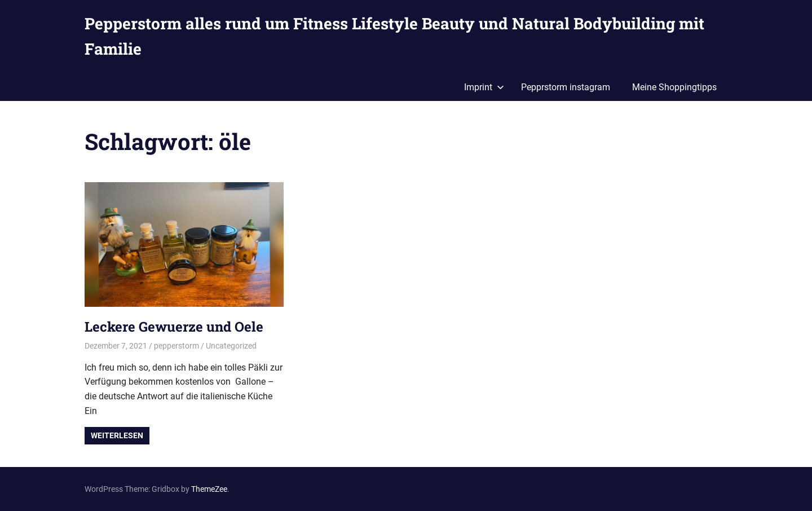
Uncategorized (231, 346)
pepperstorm (176, 346)
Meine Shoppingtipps (674, 87)
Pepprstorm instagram (566, 87)
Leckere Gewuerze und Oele (174, 327)
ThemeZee (209, 489)
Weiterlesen (117, 435)
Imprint (484, 87)
